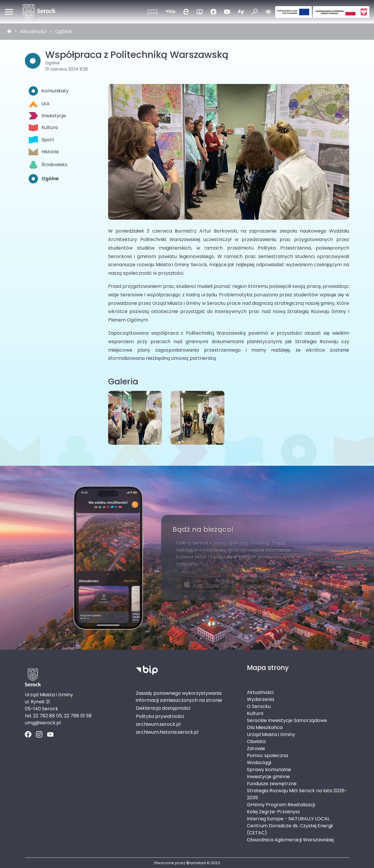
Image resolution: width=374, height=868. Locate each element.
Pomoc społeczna (267, 756)
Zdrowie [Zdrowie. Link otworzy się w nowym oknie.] (256, 748)
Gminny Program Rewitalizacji (281, 805)
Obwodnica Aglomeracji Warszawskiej (290, 840)
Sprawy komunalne (269, 770)
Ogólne (63, 31)
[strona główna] (9, 32)
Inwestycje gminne (268, 777)
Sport (41, 140)
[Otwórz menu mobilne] (9, 12)
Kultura (43, 128)
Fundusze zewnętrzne (272, 784)
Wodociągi (259, 763)
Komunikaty (49, 91)
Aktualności (33, 31)
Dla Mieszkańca (265, 727)
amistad (196, 863)
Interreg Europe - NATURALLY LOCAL (288, 819)
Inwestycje (47, 116)
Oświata (256, 741)
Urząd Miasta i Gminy (271, 734)
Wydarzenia (260, 699)
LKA (39, 104)
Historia (44, 152)
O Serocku (259, 706)
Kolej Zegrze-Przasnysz (273, 812)
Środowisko (48, 165)
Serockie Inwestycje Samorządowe (287, 720)
